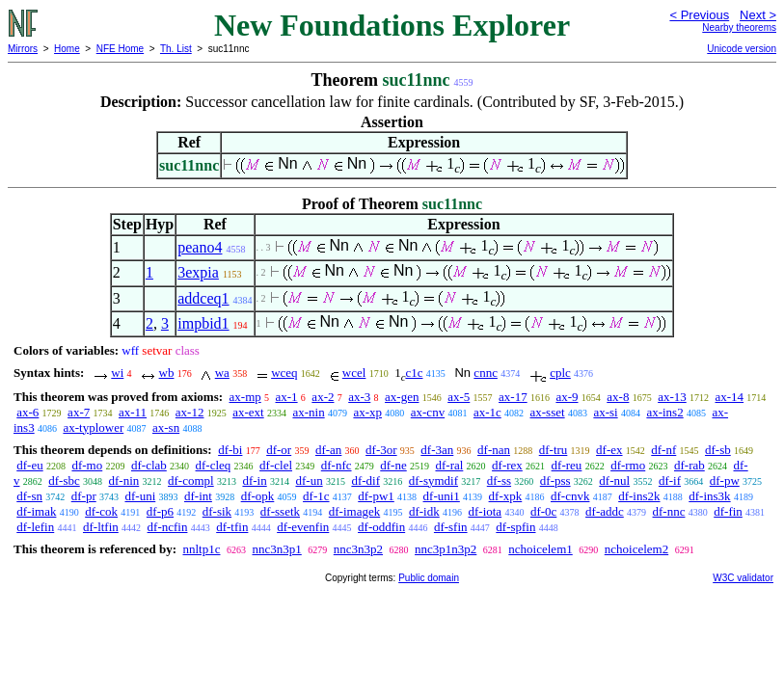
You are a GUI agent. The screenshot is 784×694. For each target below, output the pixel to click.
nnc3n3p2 (358, 549)
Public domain (429, 578)
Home (67, 49)
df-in (254, 480)
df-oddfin (381, 527)
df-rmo (628, 465)
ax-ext (248, 412)
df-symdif (433, 480)
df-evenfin (303, 527)
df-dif (365, 480)
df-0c (543, 511)
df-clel (276, 465)
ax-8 (618, 397)
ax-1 (287, 397)
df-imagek (354, 511)
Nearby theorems (739, 27)
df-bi (230, 450)
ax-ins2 (664, 412)
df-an (328, 450)
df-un (309, 480)
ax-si (605, 412)
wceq (284, 373)
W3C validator (743, 578)
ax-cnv (428, 412)
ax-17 (513, 397)
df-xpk (506, 496)
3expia (198, 272)
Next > (758, 15)
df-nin (124, 480)
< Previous (699, 15)
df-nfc (337, 465)
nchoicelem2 (636, 549)
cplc (560, 373)
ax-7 (79, 412)
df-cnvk (570, 496)
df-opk (258, 496)
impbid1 (203, 323)
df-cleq (214, 465)
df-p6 (160, 511)
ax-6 (27, 412)
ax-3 (359, 397)
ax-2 (323, 397)
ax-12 (190, 412)
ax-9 (567, 397)
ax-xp (367, 412)
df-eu (29, 465)
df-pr (84, 496)
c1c (414, 373)
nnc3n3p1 (276, 549)
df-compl (191, 480)
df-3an (437, 450)
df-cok (101, 511)
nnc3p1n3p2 (446, 549)
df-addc (605, 511)
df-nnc (669, 511)
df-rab (689, 465)
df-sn (29, 496)
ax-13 (672, 397)
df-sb (718, 450)
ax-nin (308, 412)
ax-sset (548, 412)
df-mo (87, 465)
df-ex (609, 450)
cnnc (486, 373)
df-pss (555, 480)
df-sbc (64, 480)
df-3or (381, 450)
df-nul (614, 480)
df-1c (316, 496)
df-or (279, 450)
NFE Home (120, 49)
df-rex (507, 465)
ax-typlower (93, 427)
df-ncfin (168, 527)
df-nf (663, 450)
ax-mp (245, 397)
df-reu (567, 465)
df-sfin (451, 527)
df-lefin (35, 527)
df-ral (449, 465)
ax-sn (166, 427)
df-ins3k (709, 496)
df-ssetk (280, 511)
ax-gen (402, 397)
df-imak (36, 511)
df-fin (728, 511)
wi (117, 373)
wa (222, 373)
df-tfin (232, 527)
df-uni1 (442, 496)
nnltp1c (201, 549)
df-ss (499, 480)
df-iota (485, 511)
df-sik (217, 511)
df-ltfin (101, 527)
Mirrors (23, 49)
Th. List (176, 49)
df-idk (424, 511)
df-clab (149, 465)
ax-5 (459, 397)
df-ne (393, 465)
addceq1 (203, 298)
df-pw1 (376, 496)
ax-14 (730, 397)
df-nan (494, 450)
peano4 (200, 247)
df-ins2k (639, 496)
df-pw (725, 480)
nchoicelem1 (540, 549)
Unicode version (742, 49)
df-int (198, 496)
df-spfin (515, 527)
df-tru (554, 450)
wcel (354, 373)
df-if (670, 480)
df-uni (140, 496)
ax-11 (133, 412)
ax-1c (487, 412)
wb (167, 373)
